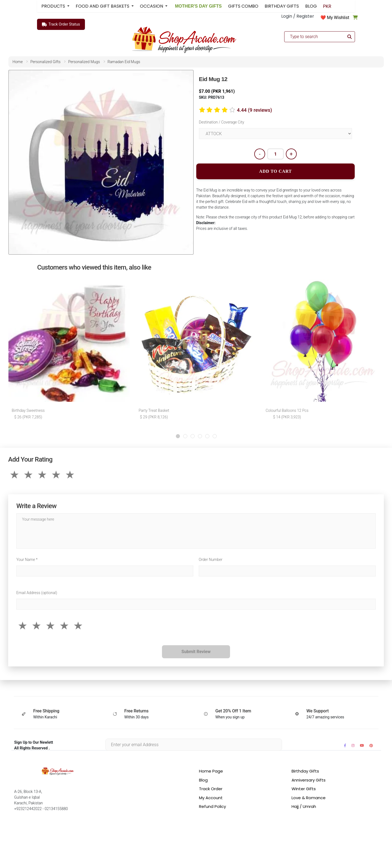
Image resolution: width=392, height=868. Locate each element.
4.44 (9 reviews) (254, 110)
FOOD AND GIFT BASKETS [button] (103, 6)
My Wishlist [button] (338, 18)
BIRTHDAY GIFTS (282, 6)
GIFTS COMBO (243, 6)
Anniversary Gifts (309, 780)
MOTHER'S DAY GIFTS (198, 6)
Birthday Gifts (305, 771)
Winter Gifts (304, 789)
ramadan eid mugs (124, 62)
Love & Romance (309, 798)
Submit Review (196, 652)
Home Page (211, 771)
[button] (178, 436)
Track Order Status (61, 24)
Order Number (211, 560)
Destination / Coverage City (222, 122)
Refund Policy (212, 806)
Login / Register (298, 16)
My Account (211, 798)
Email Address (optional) (37, 593)
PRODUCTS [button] (54, 6)
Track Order (211, 789)
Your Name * (27, 560)
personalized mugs (84, 62)
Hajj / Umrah (304, 806)
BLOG (311, 6)
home (18, 62)
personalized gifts (45, 62)
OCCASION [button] (152, 6)
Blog (203, 780)
